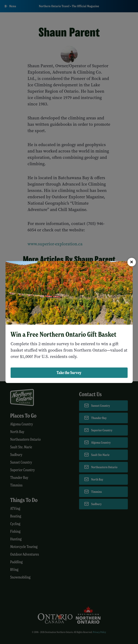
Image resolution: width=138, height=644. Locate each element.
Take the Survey (69, 373)
